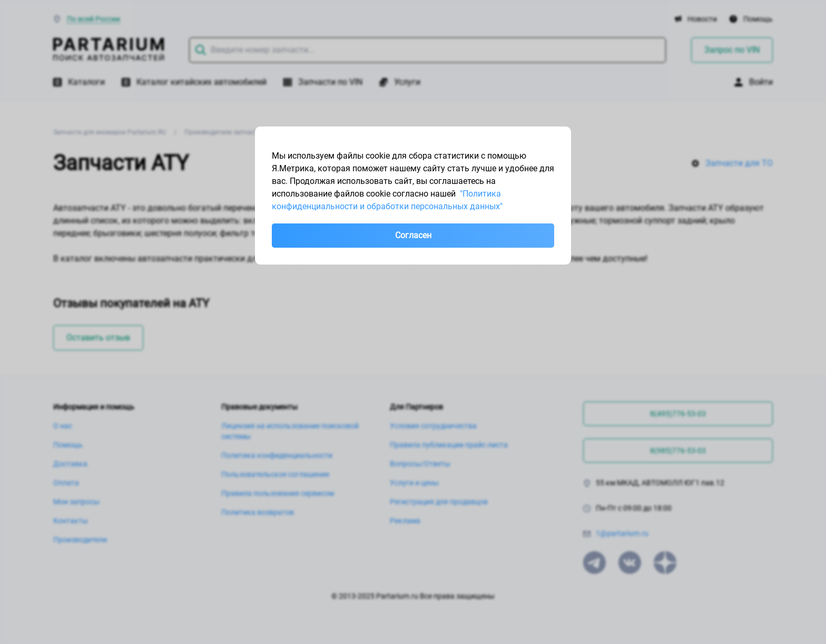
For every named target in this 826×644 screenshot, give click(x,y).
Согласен (413, 235)
